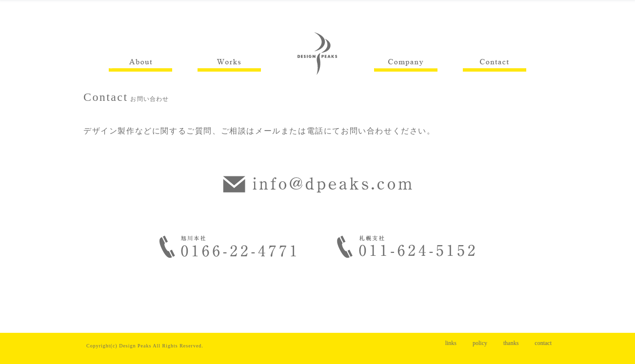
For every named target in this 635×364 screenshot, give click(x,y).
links (451, 343)
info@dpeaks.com (317, 184)
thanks (511, 343)
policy (480, 343)
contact (543, 343)
